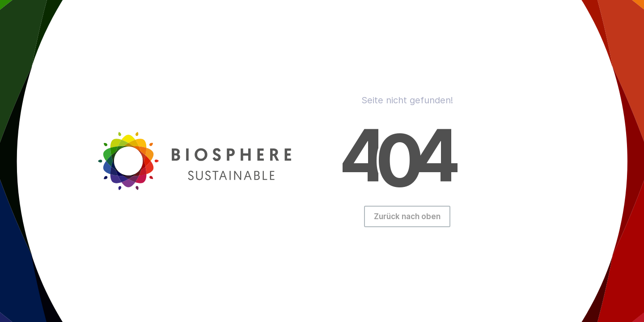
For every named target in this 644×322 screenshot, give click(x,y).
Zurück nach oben (407, 216)
